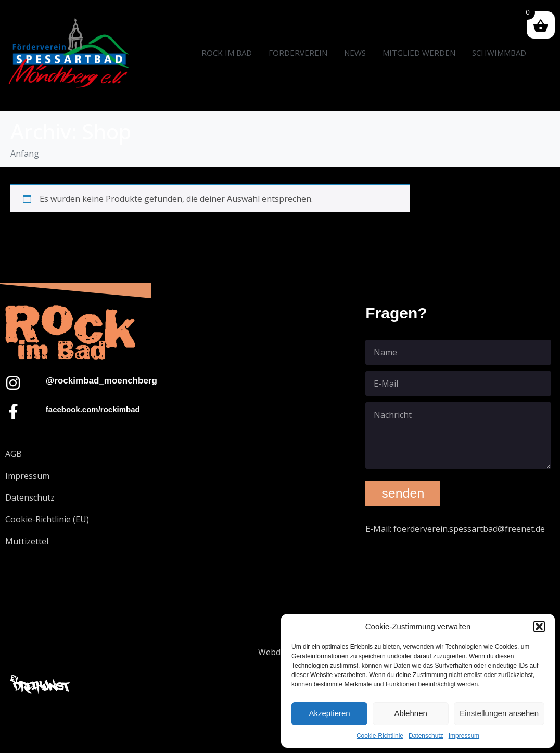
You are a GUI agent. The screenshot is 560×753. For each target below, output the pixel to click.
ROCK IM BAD (227, 53)
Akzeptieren (329, 713)
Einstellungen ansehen (499, 713)
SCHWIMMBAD (499, 53)
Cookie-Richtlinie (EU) (47, 519)
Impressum (464, 736)
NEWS (355, 53)
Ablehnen (410, 713)
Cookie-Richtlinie (380, 736)
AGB (14, 454)
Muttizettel (27, 541)
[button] (539, 627)
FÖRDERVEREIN (298, 53)
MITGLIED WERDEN (419, 53)
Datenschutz (426, 736)
